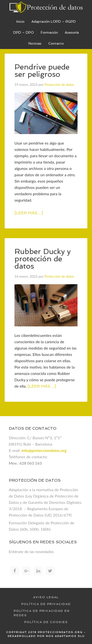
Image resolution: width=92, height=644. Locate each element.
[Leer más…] (29, 213)
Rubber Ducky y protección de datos (43, 259)
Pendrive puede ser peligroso (42, 71)
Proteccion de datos (46, 7)
